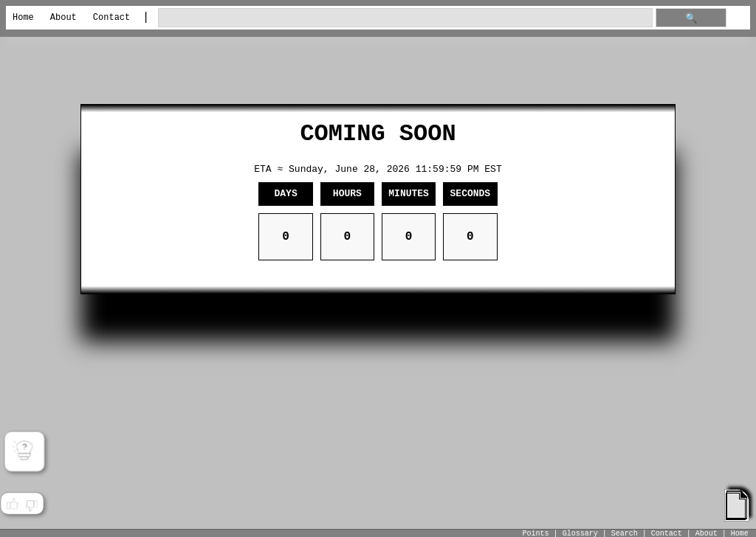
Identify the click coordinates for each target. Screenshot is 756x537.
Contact (111, 18)
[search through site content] (405, 18)
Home (23, 18)
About (63, 18)
